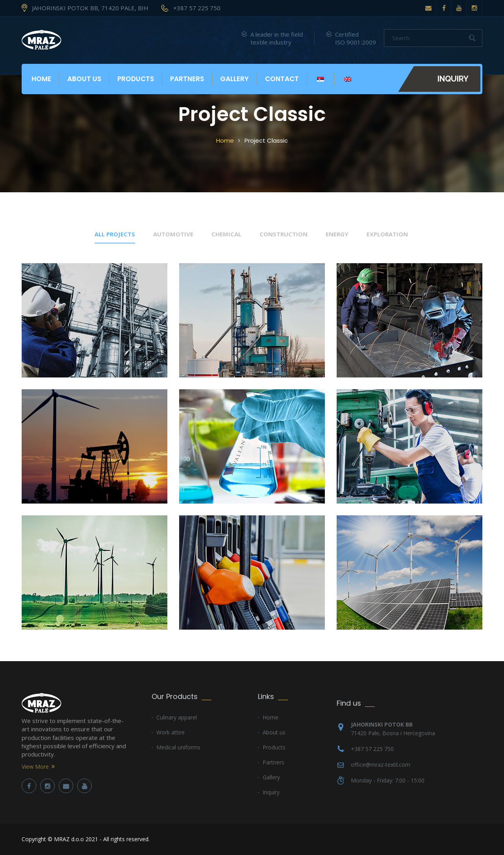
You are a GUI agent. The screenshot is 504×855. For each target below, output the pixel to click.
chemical (226, 234)
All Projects (115, 234)
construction (283, 234)
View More (35, 767)
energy (337, 234)
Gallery (234, 79)
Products (136, 79)
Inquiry (453, 79)
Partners (187, 79)
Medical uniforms (178, 747)
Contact (282, 79)
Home (41, 79)
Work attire (170, 732)
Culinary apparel (177, 717)
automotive (173, 234)
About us (84, 79)
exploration (387, 234)
